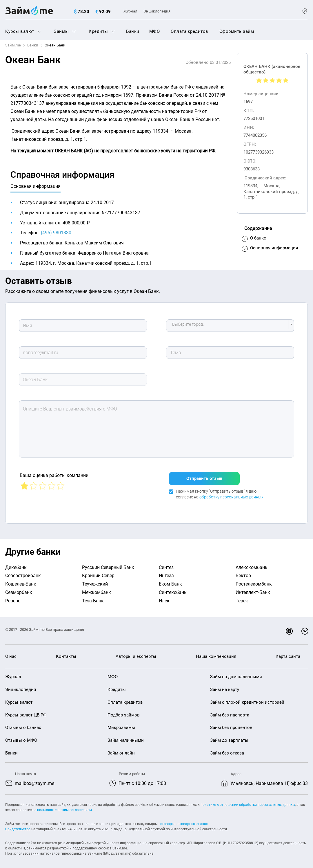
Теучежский (95, 582)
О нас (11, 654)
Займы (65, 31)
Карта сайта (288, 654)
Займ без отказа (227, 751)
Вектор (243, 573)
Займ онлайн (121, 751)
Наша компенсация (216, 654)
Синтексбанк (173, 590)
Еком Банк (170, 582)
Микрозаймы (121, 725)
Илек (164, 598)
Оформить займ (237, 31)
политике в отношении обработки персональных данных (248, 802)
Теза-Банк (93, 598)
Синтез (166, 565)
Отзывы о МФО (21, 738)
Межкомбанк (97, 590)
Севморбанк (19, 590)
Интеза (166, 573)
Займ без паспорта (230, 713)
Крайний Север (98, 573)
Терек (242, 598)
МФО (155, 31)
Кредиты (102, 31)
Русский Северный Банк (108, 565)
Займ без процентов (231, 725)
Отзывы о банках (23, 725)
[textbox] (228, 326)
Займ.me (13, 45)
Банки (133, 31)
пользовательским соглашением (64, 807)
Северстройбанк (23, 573)
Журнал (130, 11)
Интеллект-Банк (253, 590)
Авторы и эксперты (136, 654)
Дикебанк (16, 565)
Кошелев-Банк (21, 582)
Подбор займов (124, 713)
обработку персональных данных (231, 495)
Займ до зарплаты (229, 738)
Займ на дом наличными (236, 674)
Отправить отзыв (204, 476)
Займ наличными (126, 738)
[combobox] (230, 326)
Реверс (13, 598)
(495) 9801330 (56, 233)
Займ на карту (225, 687)
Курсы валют (23, 31)
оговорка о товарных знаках (184, 821)
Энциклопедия (157, 11)
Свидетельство (18, 826)
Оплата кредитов (190, 31)
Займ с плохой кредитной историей (247, 700)
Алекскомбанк (252, 565)
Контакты (66, 654)
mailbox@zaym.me (34, 781)
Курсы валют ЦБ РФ (26, 713)
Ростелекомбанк (254, 582)
